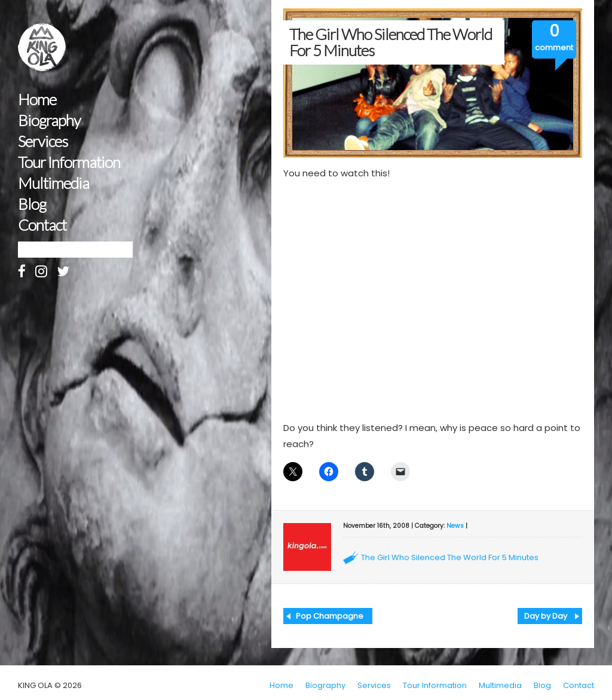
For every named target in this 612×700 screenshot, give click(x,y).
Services (43, 141)
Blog (32, 204)
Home (37, 100)
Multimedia (53, 183)
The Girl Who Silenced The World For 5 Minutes (450, 557)
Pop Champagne (330, 616)
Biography (49, 120)
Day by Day (546, 616)
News (455, 526)
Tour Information (69, 162)
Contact (42, 225)
